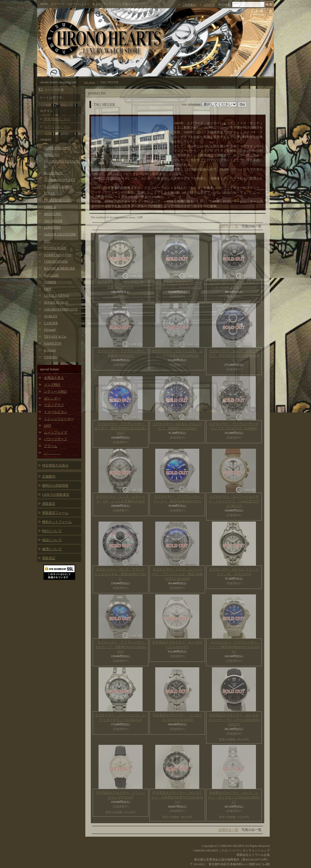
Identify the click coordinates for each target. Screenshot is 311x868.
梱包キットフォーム (57, 522)
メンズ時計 (52, 385)
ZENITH (50, 282)
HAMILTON (53, 343)
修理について (52, 549)
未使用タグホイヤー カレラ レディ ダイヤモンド (234, 797)
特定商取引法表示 (55, 465)
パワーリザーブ (56, 439)
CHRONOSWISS (56, 261)
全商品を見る (54, 378)
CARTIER (51, 323)
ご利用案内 (189, 5)
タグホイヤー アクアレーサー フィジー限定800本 (234, 647)
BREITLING (53, 214)
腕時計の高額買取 (55, 486)
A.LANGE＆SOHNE (58, 187)
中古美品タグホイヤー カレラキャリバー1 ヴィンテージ (234, 720)
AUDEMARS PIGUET (60, 180)
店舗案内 (49, 476)
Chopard (50, 330)
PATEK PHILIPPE (57, 148)
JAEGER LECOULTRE (60, 234)
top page (90, 82)
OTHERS (51, 357)
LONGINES (52, 227)
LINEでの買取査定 (56, 495)
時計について (52, 531)
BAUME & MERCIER (59, 268)
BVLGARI (51, 275)
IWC (47, 241)
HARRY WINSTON (58, 255)
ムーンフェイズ (56, 432)
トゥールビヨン (56, 412)
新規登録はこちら (57, 119)
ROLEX (50, 193)
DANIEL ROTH (55, 248)
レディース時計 (56, 392)
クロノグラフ (54, 405)
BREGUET (52, 155)
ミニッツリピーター (59, 419)
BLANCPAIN (53, 173)
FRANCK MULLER (58, 200)
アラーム (51, 446)
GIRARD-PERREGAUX (61, 309)
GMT (48, 426)
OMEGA (50, 207)
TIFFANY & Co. (55, 337)
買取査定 (49, 504)
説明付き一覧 (228, 226)
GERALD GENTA (57, 296)
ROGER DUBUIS (56, 302)
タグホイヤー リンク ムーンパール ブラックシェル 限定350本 (177, 574)
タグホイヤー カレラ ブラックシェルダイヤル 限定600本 (121, 574)
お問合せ (209, 5)
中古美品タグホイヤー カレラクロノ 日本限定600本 (177, 797)
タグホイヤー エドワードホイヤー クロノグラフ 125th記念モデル (234, 501)
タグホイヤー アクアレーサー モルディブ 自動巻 (121, 647)
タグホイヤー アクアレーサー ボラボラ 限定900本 (121, 429)
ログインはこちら (57, 127)
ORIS (48, 289)
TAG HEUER (53, 221)
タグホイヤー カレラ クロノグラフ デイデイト (234, 356)
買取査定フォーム (55, 513)
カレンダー (52, 398)
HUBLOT (51, 316)
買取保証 (49, 558)
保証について (52, 540)
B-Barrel (50, 350)
